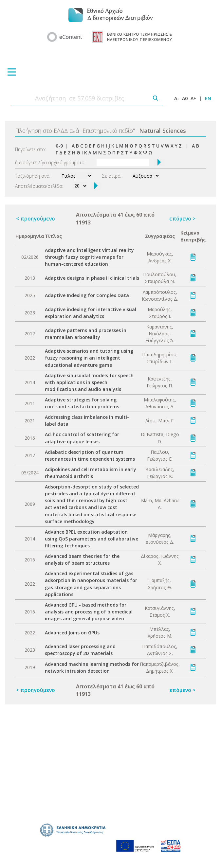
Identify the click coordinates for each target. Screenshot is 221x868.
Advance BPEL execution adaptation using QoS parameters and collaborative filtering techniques (92, 539)
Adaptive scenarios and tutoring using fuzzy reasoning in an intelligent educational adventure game (89, 358)
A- (177, 98)
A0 (185, 98)
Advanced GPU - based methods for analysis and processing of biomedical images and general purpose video (89, 612)
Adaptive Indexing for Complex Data (87, 295)
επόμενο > (182, 219)
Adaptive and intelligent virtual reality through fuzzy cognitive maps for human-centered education (89, 257)
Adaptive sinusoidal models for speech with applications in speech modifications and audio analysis (89, 382)
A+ (193, 98)
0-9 (59, 146)
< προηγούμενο (36, 219)
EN (208, 98)
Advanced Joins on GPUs (72, 633)
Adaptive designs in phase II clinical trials (92, 278)
